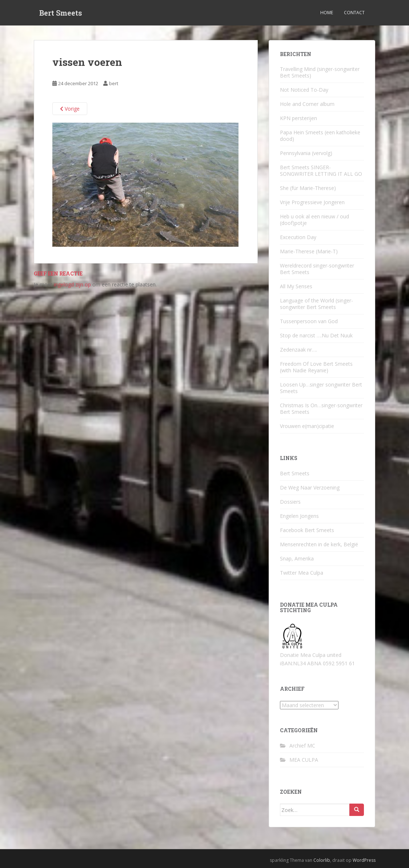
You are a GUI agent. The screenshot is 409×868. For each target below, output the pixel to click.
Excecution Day (298, 237)
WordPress (364, 860)
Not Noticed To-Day (304, 90)
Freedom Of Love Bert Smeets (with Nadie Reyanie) (316, 367)
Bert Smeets (61, 13)
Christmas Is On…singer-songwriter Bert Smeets (321, 409)
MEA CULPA (304, 760)
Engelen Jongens (299, 516)
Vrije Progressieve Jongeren (312, 202)
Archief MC (302, 746)
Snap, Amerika (297, 558)
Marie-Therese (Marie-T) (309, 251)
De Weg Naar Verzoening (310, 487)
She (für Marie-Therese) (308, 188)
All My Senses (296, 286)
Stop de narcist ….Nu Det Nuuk (316, 335)
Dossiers (290, 502)
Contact (354, 13)
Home (327, 13)
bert (114, 83)
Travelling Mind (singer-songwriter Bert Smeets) (320, 72)
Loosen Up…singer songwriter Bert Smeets (321, 388)
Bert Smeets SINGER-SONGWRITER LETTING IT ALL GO (321, 171)
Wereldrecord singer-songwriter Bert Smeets (317, 269)
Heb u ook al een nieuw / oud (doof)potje (314, 220)
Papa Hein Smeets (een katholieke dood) (320, 136)
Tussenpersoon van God (309, 321)
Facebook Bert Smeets (307, 530)
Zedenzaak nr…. (298, 350)
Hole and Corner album (307, 104)
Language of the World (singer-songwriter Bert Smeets (316, 304)
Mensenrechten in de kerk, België (319, 544)
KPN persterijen (298, 118)
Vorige (70, 109)
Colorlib (322, 860)
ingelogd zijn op (72, 284)
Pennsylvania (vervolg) (306, 153)
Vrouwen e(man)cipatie (307, 426)
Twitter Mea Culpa (302, 573)
